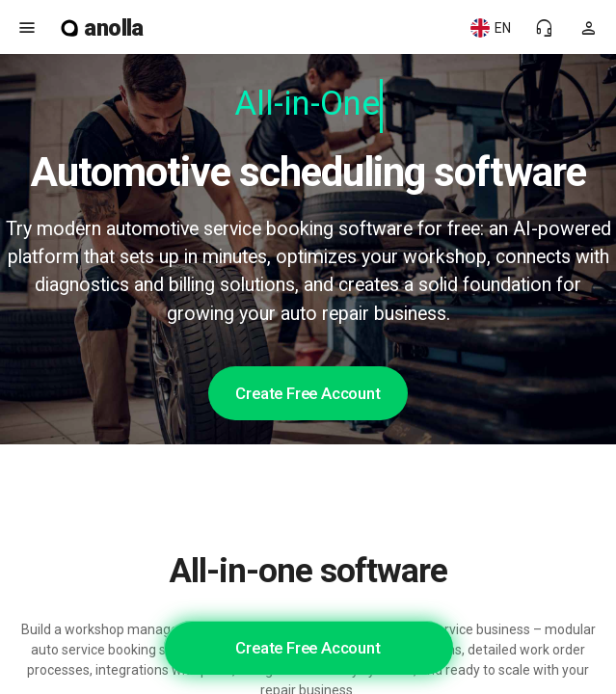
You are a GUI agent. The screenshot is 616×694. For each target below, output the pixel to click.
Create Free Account (308, 393)
